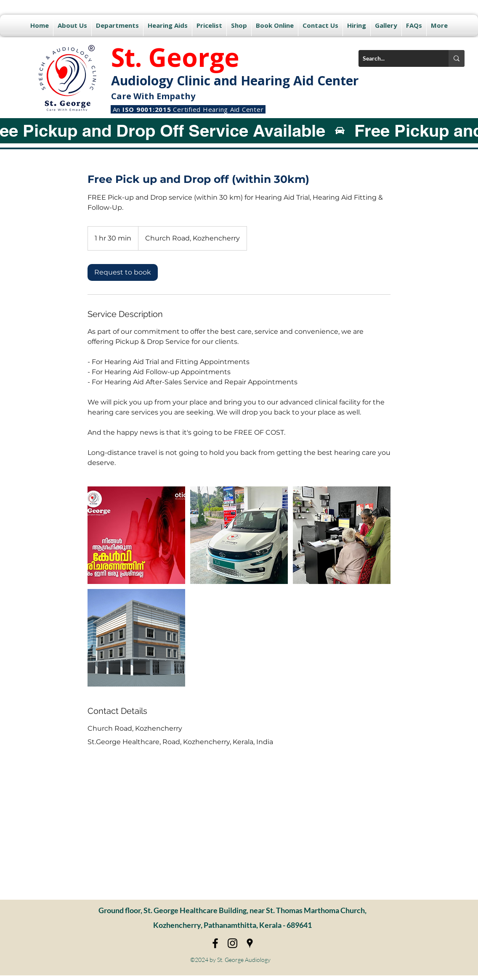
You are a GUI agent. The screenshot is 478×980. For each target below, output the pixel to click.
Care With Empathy (153, 96)
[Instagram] (232, 943)
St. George (175, 57)
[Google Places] (250, 943)
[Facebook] (215, 943)
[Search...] (397, 58)
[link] (123, 272)
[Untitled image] (136, 535)
